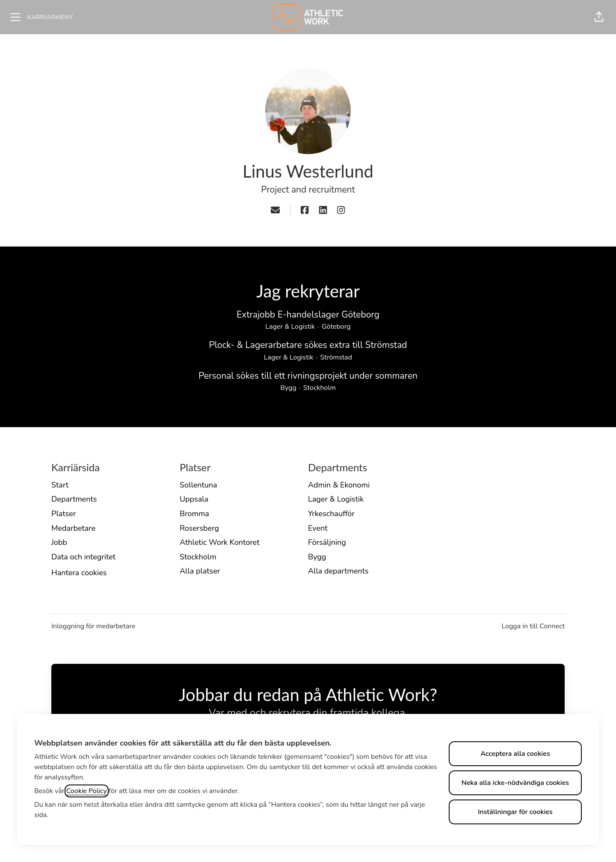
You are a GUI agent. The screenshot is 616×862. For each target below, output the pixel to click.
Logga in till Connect (533, 626)
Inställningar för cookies (515, 812)
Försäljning (327, 542)
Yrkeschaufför (331, 514)
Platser (64, 514)
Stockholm (198, 557)
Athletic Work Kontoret (219, 542)
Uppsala (194, 499)
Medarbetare (73, 528)
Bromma (194, 514)
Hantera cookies (79, 573)
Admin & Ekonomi (339, 485)
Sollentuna (198, 485)
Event (318, 528)
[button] (599, 17)
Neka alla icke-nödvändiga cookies (515, 783)
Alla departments (338, 571)
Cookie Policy (87, 791)
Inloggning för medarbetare (93, 626)
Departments (74, 499)
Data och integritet (83, 557)
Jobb (59, 542)
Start (60, 485)
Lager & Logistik (336, 499)
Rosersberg (199, 528)
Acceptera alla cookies (515, 754)
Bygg (317, 557)
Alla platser (200, 571)
